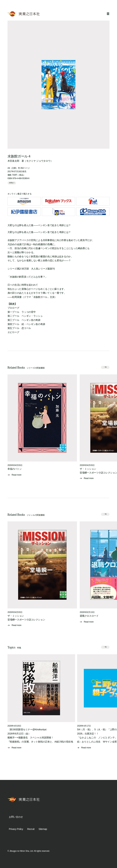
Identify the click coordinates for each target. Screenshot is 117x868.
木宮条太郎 (13, 161)
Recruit (31, 829)
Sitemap (43, 829)
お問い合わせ (16, 817)
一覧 (105, 367)
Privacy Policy (16, 829)
